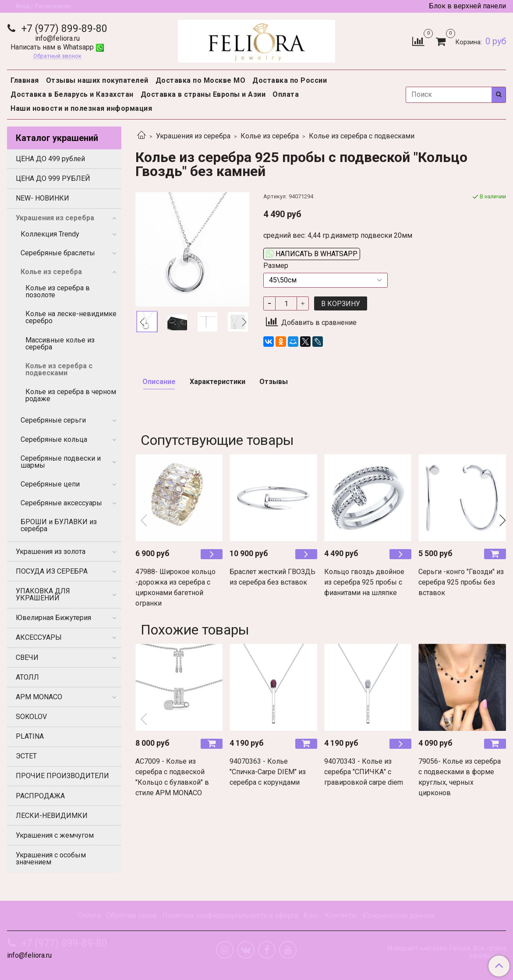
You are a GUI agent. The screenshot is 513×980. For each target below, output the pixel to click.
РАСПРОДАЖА (40, 796)
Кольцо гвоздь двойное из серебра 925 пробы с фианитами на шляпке (364, 582)
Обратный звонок (57, 56)
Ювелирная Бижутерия (53, 618)
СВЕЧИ (27, 657)
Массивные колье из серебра (60, 344)
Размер (276, 266)
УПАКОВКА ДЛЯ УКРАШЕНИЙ (43, 594)
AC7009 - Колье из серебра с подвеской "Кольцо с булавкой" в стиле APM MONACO (172, 777)
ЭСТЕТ (26, 756)
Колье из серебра (270, 136)
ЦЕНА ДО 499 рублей (50, 159)
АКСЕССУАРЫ (39, 637)
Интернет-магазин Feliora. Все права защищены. (447, 952)
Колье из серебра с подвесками (362, 136)
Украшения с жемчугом (55, 835)
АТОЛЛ (27, 677)
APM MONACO (39, 697)
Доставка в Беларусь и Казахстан (72, 94)
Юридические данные (399, 915)
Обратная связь (131, 915)
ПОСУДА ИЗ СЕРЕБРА (52, 571)
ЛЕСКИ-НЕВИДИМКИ (52, 816)
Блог (311, 915)
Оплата (286, 94)
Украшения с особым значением (51, 858)
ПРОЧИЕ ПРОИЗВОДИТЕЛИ (62, 776)
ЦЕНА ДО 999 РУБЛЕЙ (53, 178)
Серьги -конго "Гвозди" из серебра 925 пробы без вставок (461, 582)
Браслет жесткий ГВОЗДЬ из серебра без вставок (272, 577)
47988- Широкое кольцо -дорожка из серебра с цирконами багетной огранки (175, 587)
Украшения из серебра (193, 136)
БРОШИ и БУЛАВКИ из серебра (59, 525)
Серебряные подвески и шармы (61, 462)
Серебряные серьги (53, 420)
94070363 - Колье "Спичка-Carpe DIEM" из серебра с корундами (268, 772)
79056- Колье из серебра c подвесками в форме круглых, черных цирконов (460, 777)
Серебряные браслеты (58, 253)
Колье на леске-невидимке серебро (71, 317)
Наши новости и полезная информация (81, 108)
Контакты (341, 915)
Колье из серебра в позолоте (58, 291)
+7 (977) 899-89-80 (63, 29)
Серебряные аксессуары (61, 503)
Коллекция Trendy (50, 234)
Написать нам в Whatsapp (57, 47)
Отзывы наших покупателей (97, 80)
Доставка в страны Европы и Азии (203, 94)
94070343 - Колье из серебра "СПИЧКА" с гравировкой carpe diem (364, 772)
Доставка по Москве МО (201, 80)
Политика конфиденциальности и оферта (230, 915)
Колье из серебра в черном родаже (71, 395)
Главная (25, 80)
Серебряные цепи (50, 484)
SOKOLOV (31, 717)
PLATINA (30, 736)
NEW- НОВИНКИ (42, 198)
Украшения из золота (51, 552)
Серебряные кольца (54, 439)
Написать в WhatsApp (312, 254)
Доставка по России (290, 80)
